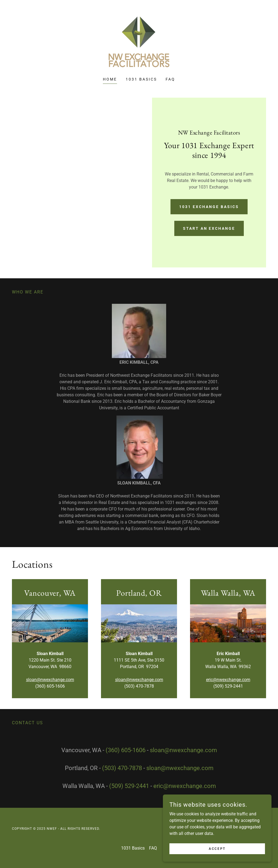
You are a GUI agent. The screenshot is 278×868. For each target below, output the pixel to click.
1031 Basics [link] (141, 79)
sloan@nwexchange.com (50, 680)
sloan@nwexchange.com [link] (183, 750)
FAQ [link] (170, 79)
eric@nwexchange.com (228, 680)
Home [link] (110, 79)
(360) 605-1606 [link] (126, 750)
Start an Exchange (209, 228)
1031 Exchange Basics (209, 207)
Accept (217, 848)
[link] (139, 42)
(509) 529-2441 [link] (129, 786)
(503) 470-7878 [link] (122, 768)
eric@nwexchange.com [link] (185, 786)
